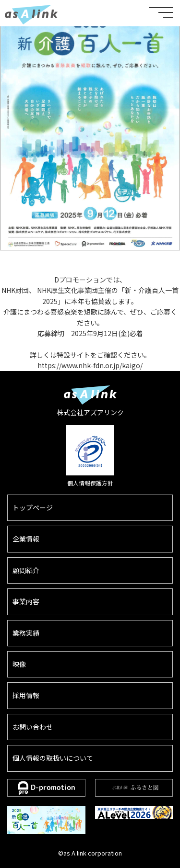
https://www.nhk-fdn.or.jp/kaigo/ (90, 365)
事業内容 (26, 601)
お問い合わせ (33, 727)
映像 (19, 664)
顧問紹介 (26, 570)
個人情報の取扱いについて (53, 758)
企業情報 (26, 539)
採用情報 (26, 695)
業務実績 (26, 633)
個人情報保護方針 (90, 483)
